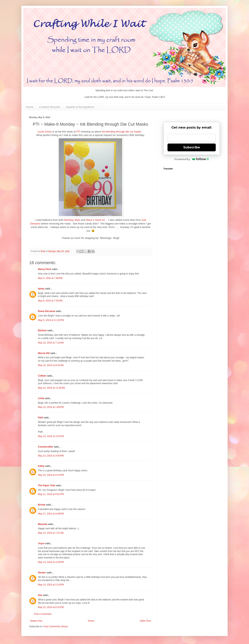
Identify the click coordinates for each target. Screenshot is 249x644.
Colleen (42, 376)
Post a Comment (43, 614)
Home (30, 107)
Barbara (42, 330)
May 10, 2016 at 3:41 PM (51, 436)
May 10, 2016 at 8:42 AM (51, 365)
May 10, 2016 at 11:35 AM (51, 388)
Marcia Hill (44, 353)
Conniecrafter (46, 447)
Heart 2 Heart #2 (95, 220)
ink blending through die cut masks (121, 132)
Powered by (192, 159)
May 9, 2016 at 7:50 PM (50, 301)
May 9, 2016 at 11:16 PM (51, 320)
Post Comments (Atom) (56, 626)
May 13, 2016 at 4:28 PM (51, 562)
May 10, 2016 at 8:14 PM (51, 475)
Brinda (42, 505)
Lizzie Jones (45, 132)
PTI (78, 132)
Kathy (41, 466)
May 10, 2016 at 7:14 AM (51, 343)
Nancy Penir (45, 269)
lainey (41, 289)
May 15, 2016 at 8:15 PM (51, 607)
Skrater (42, 573)
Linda (41, 398)
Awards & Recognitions (80, 107)
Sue (40, 595)
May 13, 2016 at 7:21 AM (51, 533)
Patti (40, 418)
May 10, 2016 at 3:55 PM (51, 456)
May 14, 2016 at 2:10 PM (51, 585)
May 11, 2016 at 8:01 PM (51, 494)
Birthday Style (72, 220)
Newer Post (36, 621)
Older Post (145, 621)
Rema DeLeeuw (47, 311)
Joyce (41, 543)
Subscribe (192, 147)
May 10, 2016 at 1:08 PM (51, 407)
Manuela (43, 524)
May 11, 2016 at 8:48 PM (51, 514)
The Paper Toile (46, 485)
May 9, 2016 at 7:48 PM (50, 278)
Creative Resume (50, 107)
